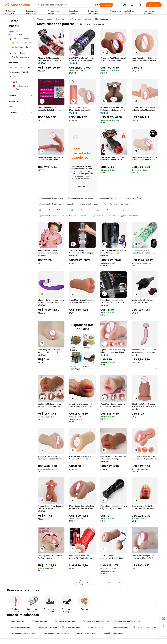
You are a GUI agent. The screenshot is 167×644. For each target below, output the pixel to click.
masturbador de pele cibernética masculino (57, 204)
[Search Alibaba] (66, 5)
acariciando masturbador (86, 633)
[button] (97, 5)
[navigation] (20, 301)
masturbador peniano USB (144, 627)
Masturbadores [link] (102, 19)
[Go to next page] (119, 582)
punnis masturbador (129, 216)
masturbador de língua (131, 198)
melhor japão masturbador (66, 621)
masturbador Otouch (107, 198)
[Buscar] (106, 5)
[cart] (133, 5)
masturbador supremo (89, 204)
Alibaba (40, 19)
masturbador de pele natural (51, 198)
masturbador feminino (132, 210)
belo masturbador (120, 627)
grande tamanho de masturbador (23, 633)
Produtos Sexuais (64, 19)
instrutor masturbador (72, 627)
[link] (164, 619)
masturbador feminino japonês (96, 621)
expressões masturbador (20, 627)
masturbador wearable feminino (118, 204)
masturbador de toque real (75, 216)
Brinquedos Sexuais (83, 19)
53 (114, 582)
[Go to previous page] (77, 582)
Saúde (50, 19)
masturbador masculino (81, 210)
